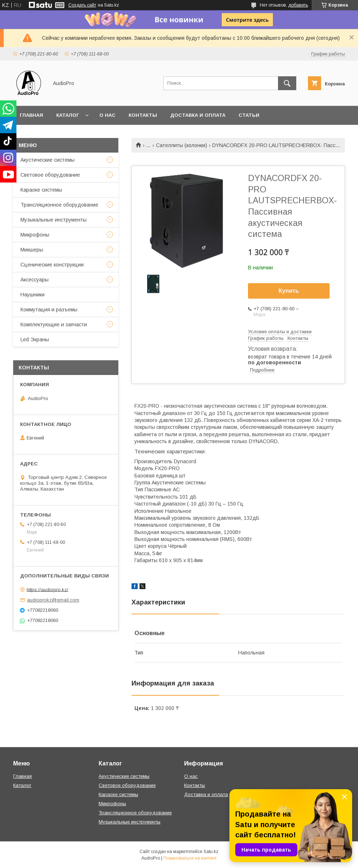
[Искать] (287, 83)
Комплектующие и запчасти (54, 324)
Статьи (249, 115)
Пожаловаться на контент (190, 858)
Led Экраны (35, 339)
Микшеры (32, 250)
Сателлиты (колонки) (182, 145)
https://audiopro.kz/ (47, 589)
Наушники (33, 295)
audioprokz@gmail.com (53, 600)
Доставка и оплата (198, 115)
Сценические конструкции (52, 265)
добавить (298, 5)
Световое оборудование (50, 175)
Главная (31, 115)
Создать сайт (82, 5)
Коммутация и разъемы (49, 310)
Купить (289, 291)
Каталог (68, 115)
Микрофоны (35, 235)
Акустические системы (47, 160)
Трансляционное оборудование (59, 205)
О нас (107, 115)
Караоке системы (41, 190)
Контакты (143, 115)
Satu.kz (211, 852)
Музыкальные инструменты (54, 220)
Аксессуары (35, 280)
